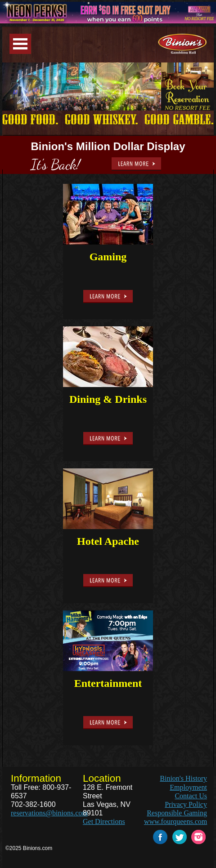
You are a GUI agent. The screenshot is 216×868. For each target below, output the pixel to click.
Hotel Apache (108, 541)
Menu (20, 44)
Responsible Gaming (177, 813)
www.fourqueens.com (175, 821)
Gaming (108, 257)
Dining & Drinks (108, 399)
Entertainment (108, 683)
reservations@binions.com (49, 813)
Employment (188, 787)
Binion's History (183, 778)
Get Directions (104, 821)
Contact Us (191, 796)
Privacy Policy (186, 804)
